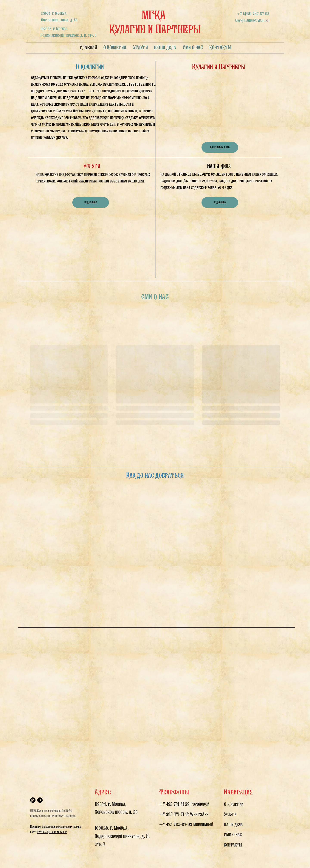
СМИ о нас (233, 834)
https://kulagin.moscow (52, 832)
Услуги (230, 814)
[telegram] (40, 800)
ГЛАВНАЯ (89, 47)
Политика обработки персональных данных (56, 827)
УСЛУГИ (140, 47)
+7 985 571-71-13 (174, 814)
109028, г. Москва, (112, 828)
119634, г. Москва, (111, 804)
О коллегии (234, 804)
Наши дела (233, 824)
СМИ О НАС (193, 47)
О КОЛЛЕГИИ (115, 47)
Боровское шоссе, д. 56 (116, 812)
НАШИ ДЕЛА (165, 47)
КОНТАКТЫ (220, 47)
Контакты (233, 845)
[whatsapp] (33, 800)
